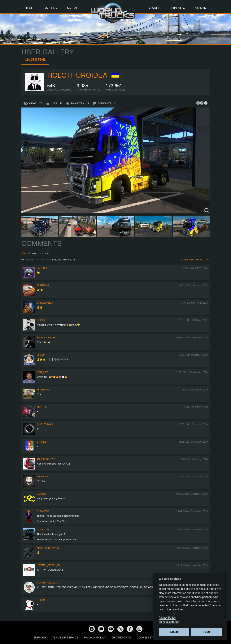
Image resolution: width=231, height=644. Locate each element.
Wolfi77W (43, 530)
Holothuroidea (77, 75)
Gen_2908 (43, 372)
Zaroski (42, 268)
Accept (174, 632)
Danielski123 (45, 303)
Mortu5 (42, 407)
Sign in (25, 253)
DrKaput (42, 600)
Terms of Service (65, 638)
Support (40, 638)
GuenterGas (45, 424)
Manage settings (169, 622)
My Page (74, 8)
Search (154, 8)
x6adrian (43, 477)
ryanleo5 (43, 511)
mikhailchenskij (47, 338)
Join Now (178, 8)
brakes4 (42, 442)
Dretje (41, 320)
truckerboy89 (46, 459)
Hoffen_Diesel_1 (48, 583)
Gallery (50, 8)
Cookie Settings (149, 638)
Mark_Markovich (48, 548)
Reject (206, 632)
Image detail (35, 60)
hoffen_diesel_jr (48, 565)
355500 (41, 355)
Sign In (201, 8)
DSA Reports (121, 638)
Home (29, 8)
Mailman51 (43, 390)
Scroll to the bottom (195, 260)
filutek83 (43, 285)
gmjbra (42, 494)
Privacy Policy (95, 638)
